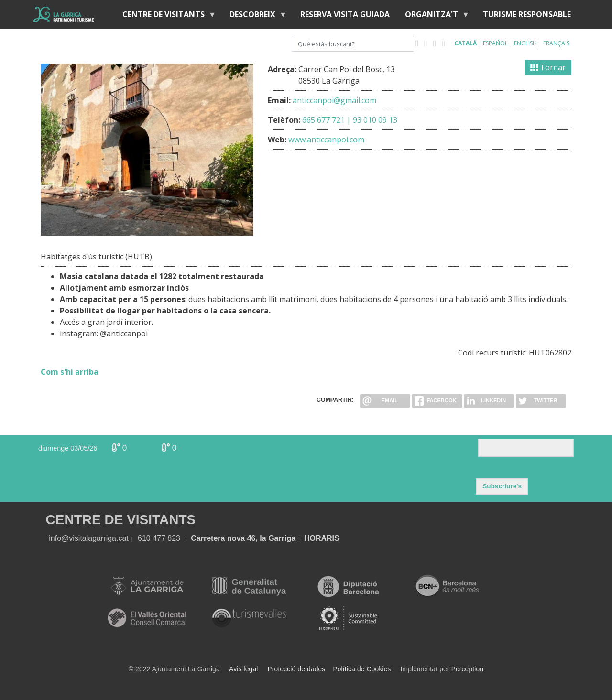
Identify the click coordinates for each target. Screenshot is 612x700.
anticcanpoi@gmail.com (334, 100)
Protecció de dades (297, 669)
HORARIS (322, 538)
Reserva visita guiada (345, 14)
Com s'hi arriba (70, 372)
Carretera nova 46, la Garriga (243, 538)
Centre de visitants (165, 16)
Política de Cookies (362, 669)
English (525, 43)
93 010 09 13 (375, 120)
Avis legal (243, 669)
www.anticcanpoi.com (326, 140)
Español (495, 43)
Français (556, 43)
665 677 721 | (327, 120)
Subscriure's (502, 486)
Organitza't (433, 16)
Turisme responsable (527, 14)
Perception (468, 669)
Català (465, 43)
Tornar (548, 67)
